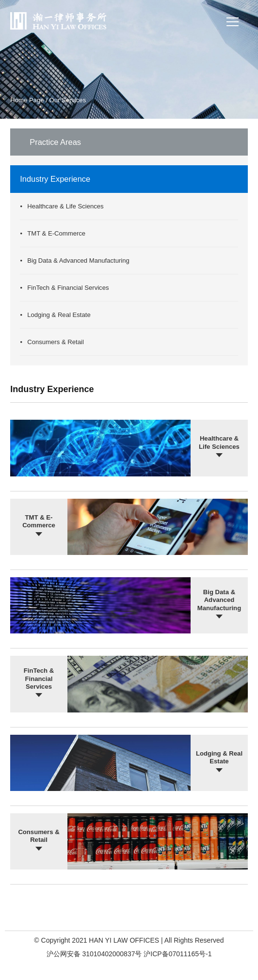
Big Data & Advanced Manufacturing (78, 261)
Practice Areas (55, 142)
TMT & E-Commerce (56, 233)
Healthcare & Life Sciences (65, 206)
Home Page (27, 100)
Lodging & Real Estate (59, 315)
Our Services (67, 100)
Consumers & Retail (56, 342)
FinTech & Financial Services (68, 288)
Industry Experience (55, 179)
